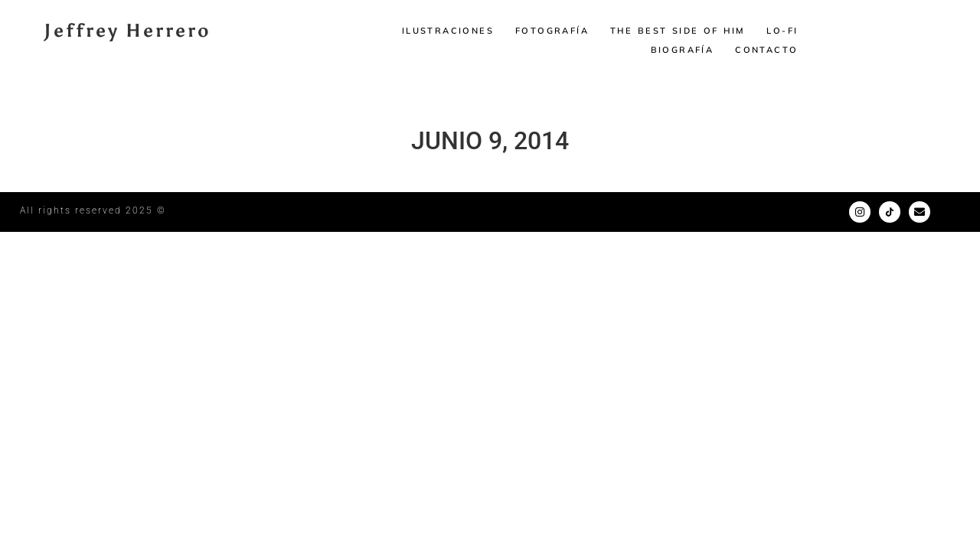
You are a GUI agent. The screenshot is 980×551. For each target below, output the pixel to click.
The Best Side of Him (678, 31)
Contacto (766, 50)
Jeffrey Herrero (127, 30)
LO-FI (782, 31)
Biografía (683, 50)
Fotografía (552, 31)
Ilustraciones (448, 31)
